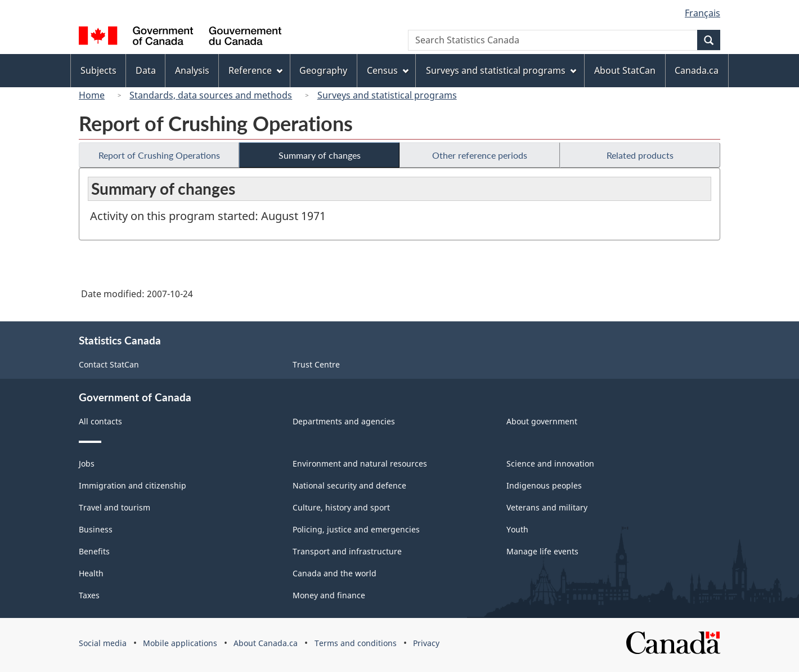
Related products (640, 155)
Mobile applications (180, 643)
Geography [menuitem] (323, 70)
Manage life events (542, 551)
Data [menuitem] (146, 70)
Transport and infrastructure (347, 551)
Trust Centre (316, 364)
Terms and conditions (356, 643)
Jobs (87, 463)
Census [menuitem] (388, 70)
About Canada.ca (266, 643)
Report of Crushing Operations (159, 155)
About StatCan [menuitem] (625, 70)
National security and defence (349, 485)
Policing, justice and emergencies (356, 529)
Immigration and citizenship (133, 485)
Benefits (94, 551)
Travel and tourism (115, 507)
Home (92, 95)
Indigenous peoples (544, 485)
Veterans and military (547, 507)
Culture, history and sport (341, 507)
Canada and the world (335, 573)
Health (91, 573)
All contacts (100, 421)
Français (703, 13)
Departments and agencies (344, 421)
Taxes (89, 595)
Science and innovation (550, 463)
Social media (103, 643)
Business (96, 529)
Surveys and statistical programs (387, 95)
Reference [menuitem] (255, 70)
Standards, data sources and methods (211, 95)
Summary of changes (320, 155)
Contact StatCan (109, 364)
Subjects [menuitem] (98, 70)
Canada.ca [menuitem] (697, 70)
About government (542, 421)
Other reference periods (480, 155)
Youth (517, 529)
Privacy (426, 643)
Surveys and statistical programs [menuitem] (501, 70)
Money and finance (329, 595)
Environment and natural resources (360, 463)
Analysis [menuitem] (192, 70)
